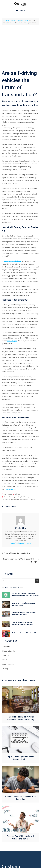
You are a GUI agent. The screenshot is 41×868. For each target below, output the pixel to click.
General (4, 660)
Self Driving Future (8, 500)
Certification (6, 647)
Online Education (8, 664)
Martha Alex (21, 528)
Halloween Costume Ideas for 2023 (24, 633)
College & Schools (8, 651)
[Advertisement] (20, 47)
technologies (12, 341)
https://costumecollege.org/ (21, 543)
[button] (20, 11)
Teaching (5, 668)
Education (18, 494)
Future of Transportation (12, 497)
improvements (10, 489)
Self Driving (25, 497)
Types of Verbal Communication (17, 553)
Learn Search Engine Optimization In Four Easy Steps (20, 560)
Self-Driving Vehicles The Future (25, 500)
